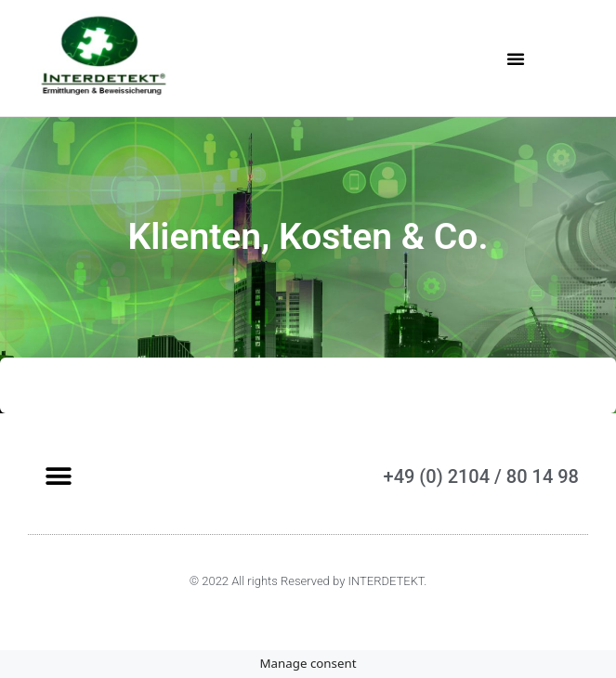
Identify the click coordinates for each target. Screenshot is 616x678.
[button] (516, 59)
